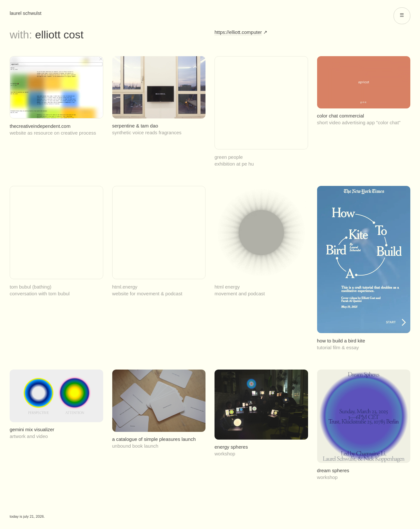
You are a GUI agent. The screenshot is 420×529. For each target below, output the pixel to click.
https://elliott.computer (238, 32)
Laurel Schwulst (25, 13)
